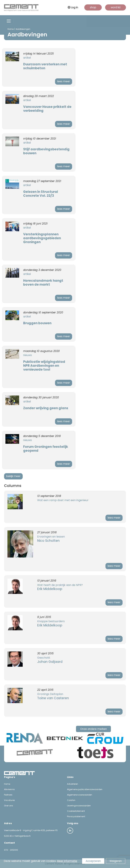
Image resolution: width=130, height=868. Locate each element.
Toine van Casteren (53, 698)
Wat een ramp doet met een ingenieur (63, 500)
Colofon (71, 800)
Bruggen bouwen (37, 323)
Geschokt (44, 658)
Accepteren (93, 861)
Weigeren (116, 861)
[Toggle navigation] (9, 21)
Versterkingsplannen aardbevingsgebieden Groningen (42, 238)
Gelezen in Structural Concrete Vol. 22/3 (41, 194)
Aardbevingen (23, 29)
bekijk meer (13, 476)
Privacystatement (76, 816)
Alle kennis (9, 789)
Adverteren (73, 784)
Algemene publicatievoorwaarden (85, 789)
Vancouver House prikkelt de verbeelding (47, 109)
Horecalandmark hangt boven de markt (43, 283)
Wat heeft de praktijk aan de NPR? (60, 585)
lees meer (64, 81)
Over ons (9, 806)
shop (93, 7)
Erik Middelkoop (50, 589)
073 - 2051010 (11, 850)
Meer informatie (67, 861)
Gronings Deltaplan (50, 694)
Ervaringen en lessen (51, 537)
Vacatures (9, 800)
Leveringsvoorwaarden (79, 806)
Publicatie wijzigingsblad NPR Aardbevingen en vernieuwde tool (44, 366)
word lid (116, 7)
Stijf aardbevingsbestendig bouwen (46, 151)
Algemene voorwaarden (80, 795)
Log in (73, 7)
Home (10, 29)
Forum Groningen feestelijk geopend (46, 449)
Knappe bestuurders (51, 621)
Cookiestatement (76, 811)
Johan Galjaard (50, 662)
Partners (8, 795)
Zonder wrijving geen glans (46, 408)
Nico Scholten (48, 541)
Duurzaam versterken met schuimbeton (45, 66)
